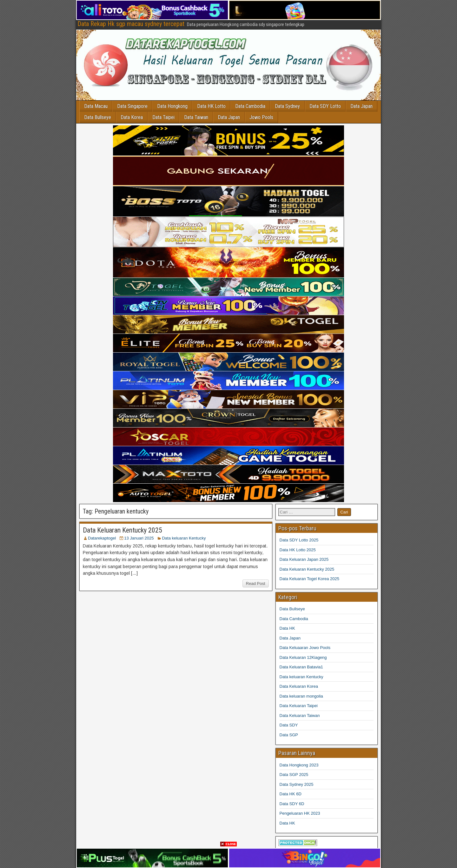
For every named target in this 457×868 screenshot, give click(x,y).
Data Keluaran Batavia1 (301, 667)
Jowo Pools (262, 117)
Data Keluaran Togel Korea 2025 (309, 579)
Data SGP (289, 735)
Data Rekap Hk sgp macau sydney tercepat (131, 24)
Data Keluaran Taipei (299, 706)
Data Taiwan (196, 117)
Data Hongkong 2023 (299, 765)
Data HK (287, 628)
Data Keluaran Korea (299, 686)
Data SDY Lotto (325, 106)
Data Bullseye (98, 117)
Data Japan (362, 106)
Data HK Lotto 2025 (298, 550)
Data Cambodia (251, 106)
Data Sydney (288, 106)
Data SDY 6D (292, 804)
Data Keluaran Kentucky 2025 (123, 530)
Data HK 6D (291, 794)
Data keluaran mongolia (301, 696)
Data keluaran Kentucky (184, 538)
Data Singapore (133, 106)
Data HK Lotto (212, 106)
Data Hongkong (173, 106)
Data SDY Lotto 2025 (299, 540)
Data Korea (132, 117)
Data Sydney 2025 (297, 784)
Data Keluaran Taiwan (300, 716)
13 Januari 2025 (139, 538)
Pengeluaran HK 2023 (300, 813)
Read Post (256, 583)
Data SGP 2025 (294, 775)
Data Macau (96, 106)
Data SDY (289, 725)
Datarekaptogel (102, 538)
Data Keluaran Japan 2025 (304, 559)
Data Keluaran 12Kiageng (303, 657)
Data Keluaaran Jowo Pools (305, 648)
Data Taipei (164, 117)
